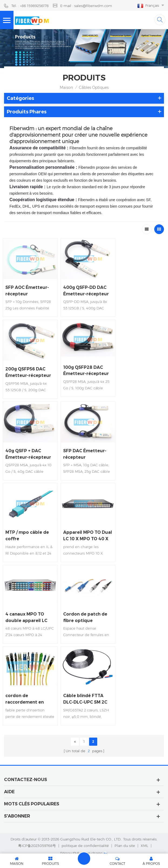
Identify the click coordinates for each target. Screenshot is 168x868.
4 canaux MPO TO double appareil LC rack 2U (27, 608)
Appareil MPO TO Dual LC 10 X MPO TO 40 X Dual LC (25, 528)
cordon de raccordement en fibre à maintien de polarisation (137, 608)
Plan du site (125, 835)
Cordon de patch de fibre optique (83, 608)
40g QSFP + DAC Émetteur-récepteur (29, 447)
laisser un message (84, 859)
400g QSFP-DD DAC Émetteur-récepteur (84, 289)
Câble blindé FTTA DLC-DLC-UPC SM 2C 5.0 (28, 688)
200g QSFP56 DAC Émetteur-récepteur (139, 289)
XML (145, 835)
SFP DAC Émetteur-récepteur (83, 447)
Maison (66, 87)
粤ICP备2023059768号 (37, 835)
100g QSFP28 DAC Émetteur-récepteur (29, 367)
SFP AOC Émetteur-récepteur (28, 289)
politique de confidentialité (85, 835)
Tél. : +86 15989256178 (30, 6)
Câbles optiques (94, 87)
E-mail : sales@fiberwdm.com (86, 6)
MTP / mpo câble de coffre (138, 447)
